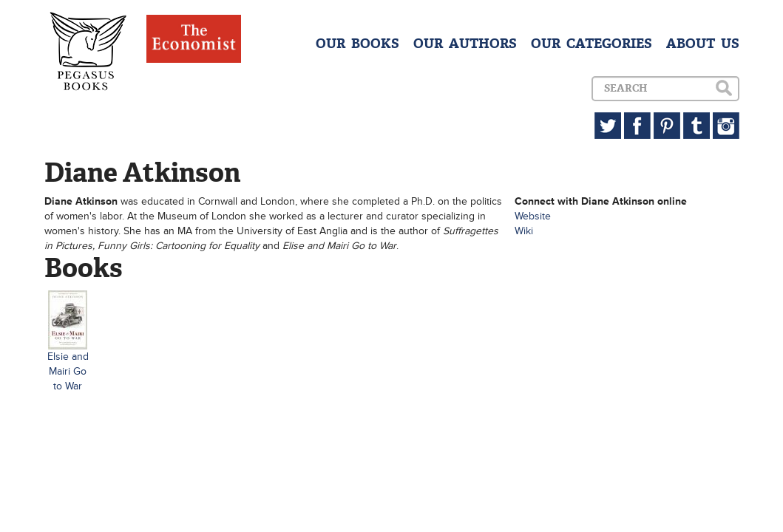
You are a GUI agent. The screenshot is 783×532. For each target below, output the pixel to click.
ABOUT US (703, 44)
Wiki (524, 231)
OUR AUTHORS (465, 44)
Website (533, 216)
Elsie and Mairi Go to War (68, 371)
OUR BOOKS (357, 44)
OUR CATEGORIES (592, 44)
